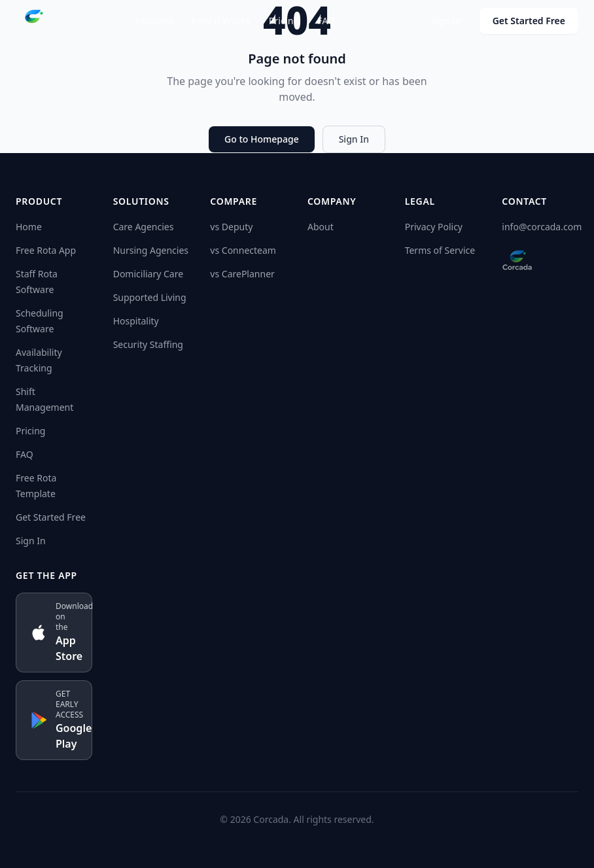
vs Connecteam (243, 250)
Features (154, 21)
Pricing (284, 21)
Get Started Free (529, 21)
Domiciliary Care (148, 274)
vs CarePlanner (242, 274)
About (321, 227)
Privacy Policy (434, 227)
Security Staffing (148, 344)
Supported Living (150, 297)
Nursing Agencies (151, 250)
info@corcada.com (542, 227)
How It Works (221, 21)
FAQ (326, 21)
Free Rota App (46, 250)
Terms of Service (440, 250)
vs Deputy (231, 227)
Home (29, 227)
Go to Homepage (262, 139)
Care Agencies (144, 227)
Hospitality (136, 321)
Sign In (445, 21)
